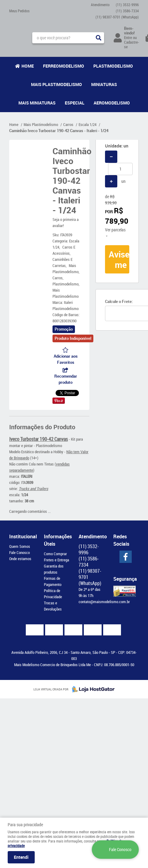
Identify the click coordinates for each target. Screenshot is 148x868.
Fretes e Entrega (56, 560)
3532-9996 (127, 5)
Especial (75, 103)
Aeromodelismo (112, 103)
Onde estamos (20, 559)
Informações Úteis (57, 540)
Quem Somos (20, 546)
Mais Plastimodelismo (56, 84)
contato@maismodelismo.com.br (104, 602)
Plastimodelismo (113, 66)
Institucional (22, 536)
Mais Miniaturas (37, 103)
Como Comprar (55, 554)
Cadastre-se (132, 44)
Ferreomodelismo (64, 66)
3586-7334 (127, 11)
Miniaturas (104, 84)
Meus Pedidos (19, 11)
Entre (128, 37)
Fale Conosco (19, 552)
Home (28, 66)
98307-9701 (117, 17)
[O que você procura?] (99, 38)
